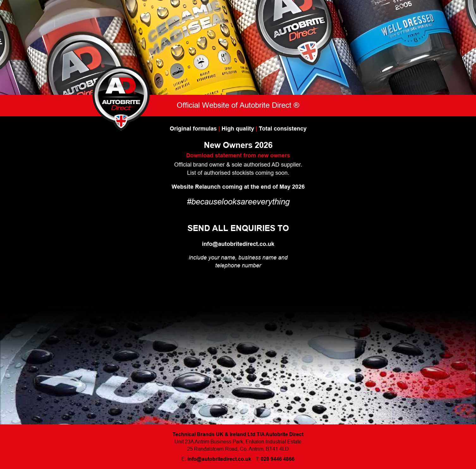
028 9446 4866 (278, 459)
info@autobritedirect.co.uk (238, 244)
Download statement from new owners (238, 155)
